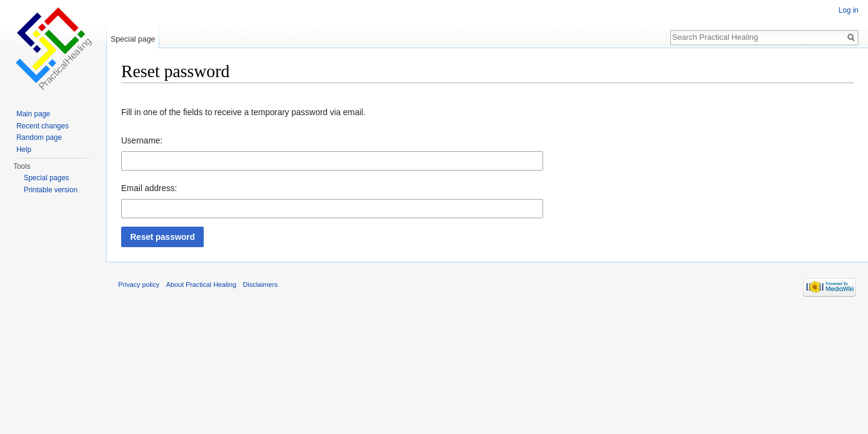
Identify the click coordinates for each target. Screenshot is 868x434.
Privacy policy (139, 285)
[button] (162, 237)
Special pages (46, 178)
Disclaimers (260, 285)
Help (24, 149)
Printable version (50, 190)
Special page (133, 39)
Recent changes (42, 126)
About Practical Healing (201, 285)
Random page (39, 137)
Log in (848, 10)
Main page (33, 114)
